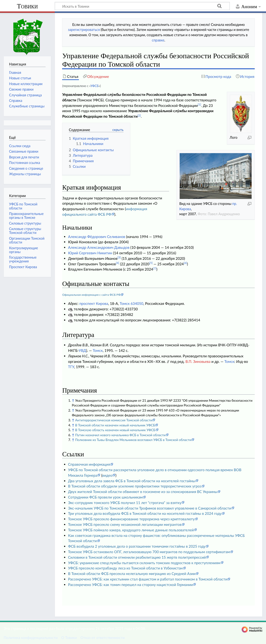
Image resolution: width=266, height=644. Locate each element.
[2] (139, 115)
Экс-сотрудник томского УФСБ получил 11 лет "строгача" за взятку (125, 503)
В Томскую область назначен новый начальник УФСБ (115, 430)
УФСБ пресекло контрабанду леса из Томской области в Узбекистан (125, 568)
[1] (200, 104)
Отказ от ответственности (102, 638)
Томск (98, 350)
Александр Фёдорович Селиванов (97, 237)
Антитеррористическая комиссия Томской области (114, 420)
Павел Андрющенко (224, 214)
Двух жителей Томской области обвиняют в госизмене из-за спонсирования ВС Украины (143, 492)
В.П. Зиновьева (198, 361)
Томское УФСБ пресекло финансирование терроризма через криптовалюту (131, 519)
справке (158, 40)
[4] (118, 263)
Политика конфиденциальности (31, 638)
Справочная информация (89, 464)
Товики (27, 6)
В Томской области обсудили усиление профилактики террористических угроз (135, 486)
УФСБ (95, 86)
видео (107, 475)
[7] (155, 268)
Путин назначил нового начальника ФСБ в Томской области (120, 435)
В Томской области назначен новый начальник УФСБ (115, 425)
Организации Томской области (27, 240)
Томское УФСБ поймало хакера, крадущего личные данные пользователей (131, 530)
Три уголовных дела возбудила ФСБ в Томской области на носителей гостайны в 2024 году (145, 513)
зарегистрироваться (84, 30)
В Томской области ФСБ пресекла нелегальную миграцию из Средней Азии (132, 574)
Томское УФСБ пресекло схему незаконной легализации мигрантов (125, 524)
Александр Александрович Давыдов (99, 247)
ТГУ (71, 367)
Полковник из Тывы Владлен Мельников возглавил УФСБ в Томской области (133, 440)
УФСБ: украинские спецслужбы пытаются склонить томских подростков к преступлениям (144, 563)
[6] (185, 263)
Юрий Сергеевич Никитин (90, 253)
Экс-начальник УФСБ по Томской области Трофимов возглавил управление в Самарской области (150, 508)
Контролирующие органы (24, 250)
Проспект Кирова (23, 267)
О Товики (69, 638)
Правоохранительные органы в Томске (26, 216)
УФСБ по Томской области (23, 206)
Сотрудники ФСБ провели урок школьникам (105, 497)
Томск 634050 (131, 303)
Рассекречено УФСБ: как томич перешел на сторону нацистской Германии (130, 585)
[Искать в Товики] (142, 6)
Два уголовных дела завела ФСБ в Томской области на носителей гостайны (132, 481)
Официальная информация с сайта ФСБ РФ (91, 295)
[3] (119, 257)
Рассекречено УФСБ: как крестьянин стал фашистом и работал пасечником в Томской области (148, 579)
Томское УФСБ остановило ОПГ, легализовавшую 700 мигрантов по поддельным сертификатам (149, 552)
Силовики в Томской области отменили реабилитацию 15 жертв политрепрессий (137, 557)
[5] (151, 263)
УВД (82, 350)
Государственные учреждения (23, 259)
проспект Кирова (94, 303)
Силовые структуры (25, 223)
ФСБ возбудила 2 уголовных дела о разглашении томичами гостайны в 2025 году (137, 546)
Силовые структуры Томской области (25, 231)
